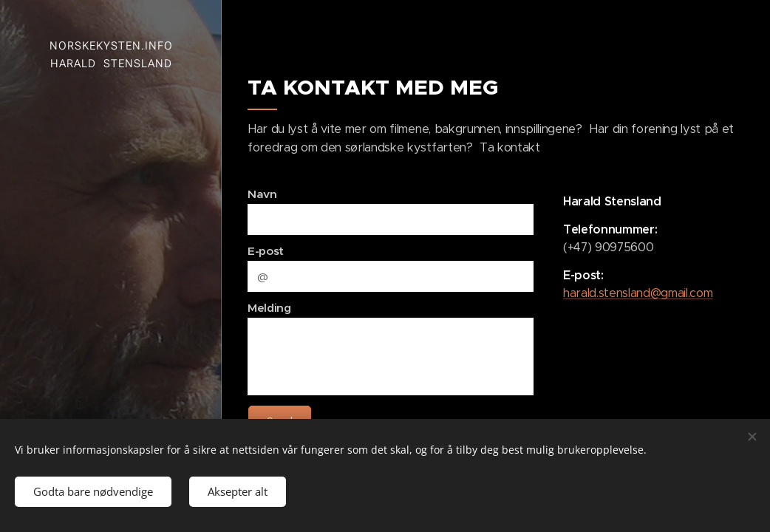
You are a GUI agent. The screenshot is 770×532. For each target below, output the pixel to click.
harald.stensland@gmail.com (638, 293)
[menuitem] (111, 201)
